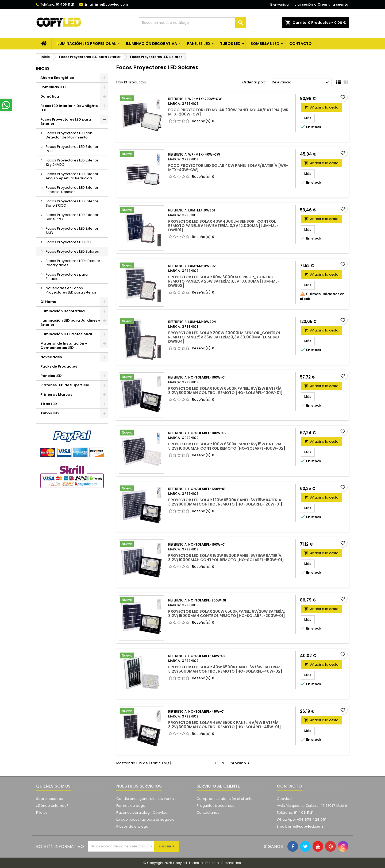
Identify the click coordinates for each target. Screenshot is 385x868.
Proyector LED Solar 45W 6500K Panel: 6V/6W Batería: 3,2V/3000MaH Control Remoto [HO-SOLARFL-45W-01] (225, 725)
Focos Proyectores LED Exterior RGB (72, 149)
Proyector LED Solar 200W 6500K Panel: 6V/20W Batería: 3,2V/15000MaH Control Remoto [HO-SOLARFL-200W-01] (227, 614)
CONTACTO (301, 44)
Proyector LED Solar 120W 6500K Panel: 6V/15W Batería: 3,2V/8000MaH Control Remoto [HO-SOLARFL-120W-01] (225, 502)
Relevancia (301, 83)
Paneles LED (199, 44)
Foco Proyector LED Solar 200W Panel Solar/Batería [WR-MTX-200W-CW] (229, 112)
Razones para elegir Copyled (142, 813)
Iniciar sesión (302, 4)
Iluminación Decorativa (151, 44)
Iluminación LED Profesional (86, 44)
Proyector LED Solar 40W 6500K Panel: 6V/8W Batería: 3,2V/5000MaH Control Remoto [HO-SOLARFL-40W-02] (225, 669)
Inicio (43, 69)
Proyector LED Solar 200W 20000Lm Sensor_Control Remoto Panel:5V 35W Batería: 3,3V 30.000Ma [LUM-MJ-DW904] (225, 337)
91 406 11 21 (65, 4)
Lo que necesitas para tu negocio (145, 819)
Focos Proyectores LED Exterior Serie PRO (72, 217)
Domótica (50, 96)
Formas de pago (131, 806)
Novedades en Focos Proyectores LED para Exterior (71, 290)
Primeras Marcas (56, 394)
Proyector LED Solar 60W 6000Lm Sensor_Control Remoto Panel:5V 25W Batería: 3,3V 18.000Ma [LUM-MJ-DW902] (224, 281)
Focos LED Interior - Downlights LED (69, 108)
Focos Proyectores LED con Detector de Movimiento (69, 135)
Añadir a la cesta (321, 107)
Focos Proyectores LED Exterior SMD (72, 231)
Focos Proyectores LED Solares (72, 251)
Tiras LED (49, 404)
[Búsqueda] (192, 23)
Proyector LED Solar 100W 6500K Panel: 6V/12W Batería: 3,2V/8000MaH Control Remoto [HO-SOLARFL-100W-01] (225, 391)
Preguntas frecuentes (215, 806)
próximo (241, 763)
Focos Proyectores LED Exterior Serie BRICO (72, 203)
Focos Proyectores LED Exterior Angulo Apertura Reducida (72, 176)
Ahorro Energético (57, 78)
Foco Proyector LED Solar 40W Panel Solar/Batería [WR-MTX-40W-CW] (228, 168)
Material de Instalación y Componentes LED (64, 346)
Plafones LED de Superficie (65, 385)
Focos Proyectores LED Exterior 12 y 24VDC (72, 162)
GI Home (48, 302)
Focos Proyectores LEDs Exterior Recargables (73, 263)
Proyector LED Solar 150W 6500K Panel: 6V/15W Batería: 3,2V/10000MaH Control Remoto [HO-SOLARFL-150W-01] (226, 558)
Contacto (289, 786)
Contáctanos (208, 813)
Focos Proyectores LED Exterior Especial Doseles (72, 190)
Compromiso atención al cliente (225, 799)
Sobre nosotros (50, 799)
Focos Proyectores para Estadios (67, 277)
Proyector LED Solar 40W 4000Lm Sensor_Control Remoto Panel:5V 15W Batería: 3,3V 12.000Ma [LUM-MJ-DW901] (223, 226)
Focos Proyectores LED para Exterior (66, 121)
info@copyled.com (111, 4)
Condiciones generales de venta (145, 799)
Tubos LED (230, 44)
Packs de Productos (59, 366)
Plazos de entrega (132, 826)
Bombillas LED (265, 44)
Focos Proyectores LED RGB (69, 242)
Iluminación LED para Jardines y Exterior (70, 323)
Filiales (42, 813)
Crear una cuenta (333, 4)
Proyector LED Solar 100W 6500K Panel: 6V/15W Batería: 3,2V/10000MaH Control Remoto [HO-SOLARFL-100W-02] (227, 446)
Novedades (51, 357)
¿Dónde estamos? (52, 806)
